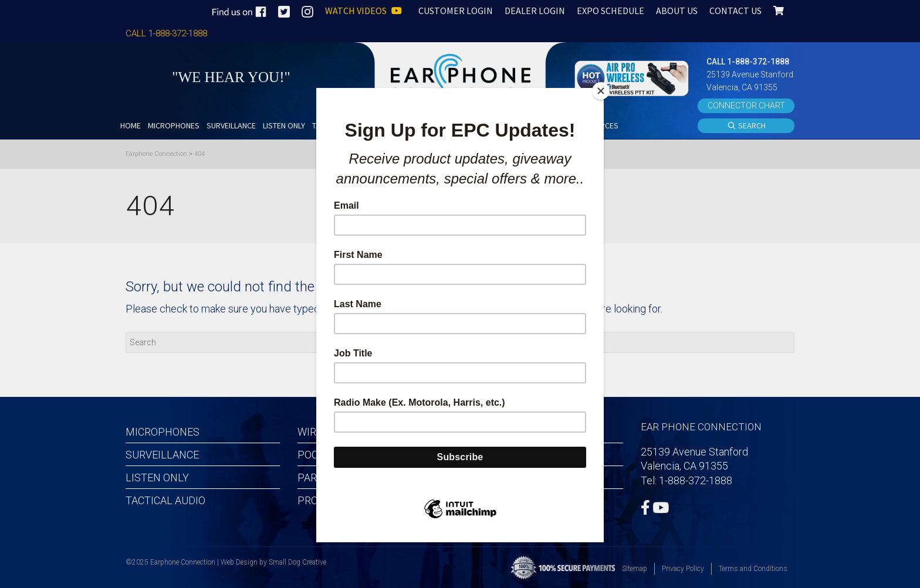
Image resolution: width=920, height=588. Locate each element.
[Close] (601, 91)
